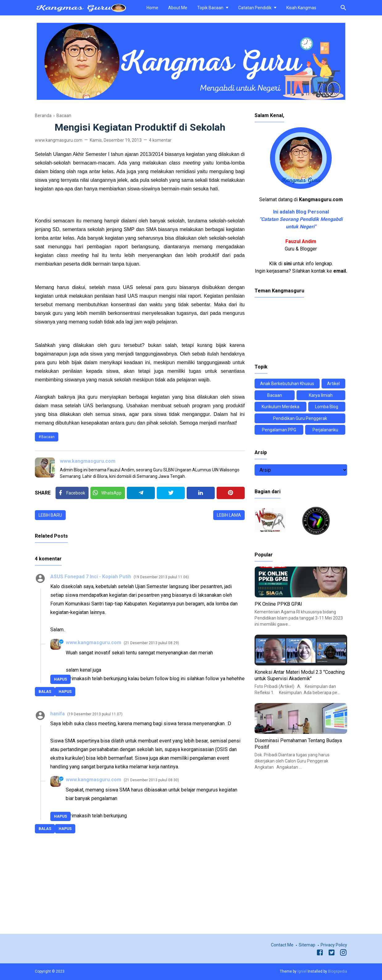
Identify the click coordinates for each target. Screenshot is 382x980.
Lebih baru (50, 515)
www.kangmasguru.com (88, 461)
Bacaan (48, 437)
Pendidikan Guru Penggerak (300, 418)
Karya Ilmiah (321, 395)
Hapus (65, 692)
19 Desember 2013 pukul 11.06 (161, 577)
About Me (178, 8)
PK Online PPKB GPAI (278, 604)
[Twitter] (108, 493)
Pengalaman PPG (279, 430)
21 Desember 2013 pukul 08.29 (151, 643)
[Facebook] (72, 493)
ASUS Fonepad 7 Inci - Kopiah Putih (91, 577)
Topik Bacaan (210, 8)
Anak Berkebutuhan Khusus (287, 384)
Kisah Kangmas (301, 8)
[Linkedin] (201, 493)
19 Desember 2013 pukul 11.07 (95, 714)
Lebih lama (229, 515)
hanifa (58, 714)
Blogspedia (338, 971)
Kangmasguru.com (321, 199)
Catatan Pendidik (255, 8)
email (340, 271)
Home (152, 8)
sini (288, 264)
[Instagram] (343, 954)
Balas (45, 692)
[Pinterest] (231, 493)
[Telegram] (141, 493)
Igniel (302, 971)
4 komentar (160, 140)
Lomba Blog (327, 407)
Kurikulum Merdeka (280, 407)
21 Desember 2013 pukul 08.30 (151, 780)
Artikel (333, 384)
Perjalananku (325, 430)
